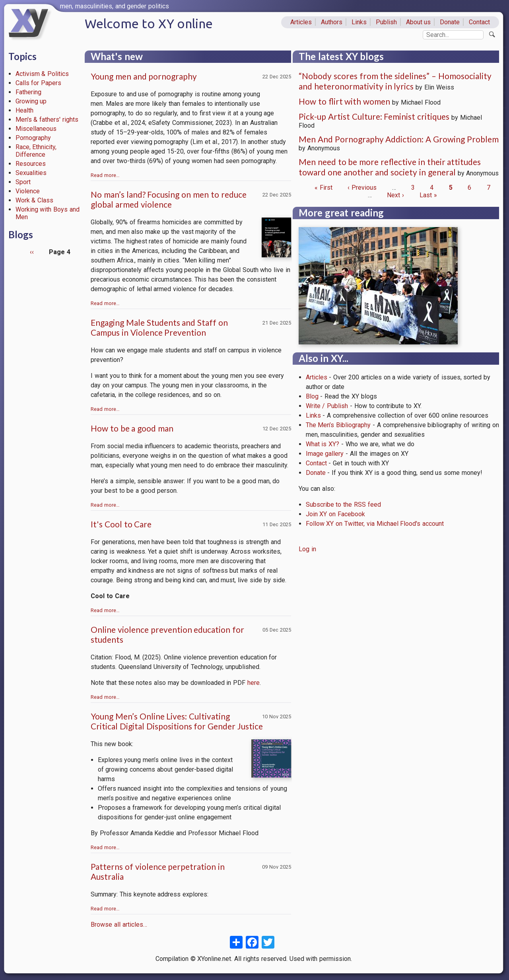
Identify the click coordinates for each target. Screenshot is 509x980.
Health (24, 110)
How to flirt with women (344, 101)
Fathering (28, 92)
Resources (31, 164)
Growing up (31, 101)
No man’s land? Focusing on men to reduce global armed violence (169, 199)
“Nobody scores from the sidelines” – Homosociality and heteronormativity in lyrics (395, 81)
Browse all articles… (119, 925)
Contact (479, 22)
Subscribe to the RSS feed (343, 505)
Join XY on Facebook (335, 514)
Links (359, 22)
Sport (23, 182)
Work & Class (35, 200)
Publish (386, 22)
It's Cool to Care (121, 524)
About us (419, 22)
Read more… (105, 175)
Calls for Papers (39, 83)
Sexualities (31, 173)
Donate (450, 22)
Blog (312, 396)
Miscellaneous (36, 129)
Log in (307, 549)
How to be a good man (132, 428)
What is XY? (323, 444)
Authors (332, 22)
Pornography (33, 138)
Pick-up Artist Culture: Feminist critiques (374, 116)
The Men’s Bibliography (338, 425)
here (254, 683)
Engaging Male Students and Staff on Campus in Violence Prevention (159, 327)
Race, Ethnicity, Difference (36, 151)
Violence (28, 191)
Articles (301, 22)
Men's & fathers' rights (47, 120)
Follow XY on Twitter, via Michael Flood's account (375, 524)
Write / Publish (327, 406)
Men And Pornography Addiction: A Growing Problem (399, 139)
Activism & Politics (42, 74)
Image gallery (325, 454)
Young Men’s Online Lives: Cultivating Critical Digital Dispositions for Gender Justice (177, 721)
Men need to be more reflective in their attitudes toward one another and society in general (390, 167)
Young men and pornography (144, 76)
